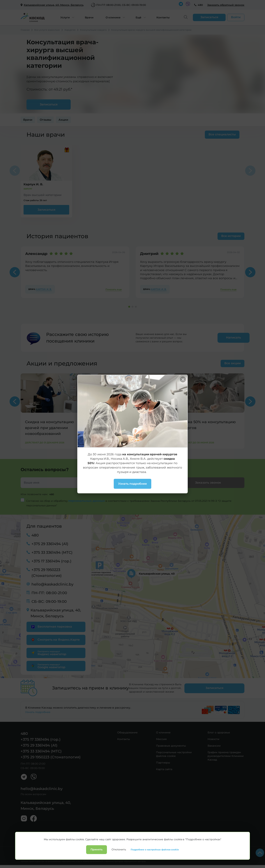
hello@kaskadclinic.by (52, 584)
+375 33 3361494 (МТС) (52, 552)
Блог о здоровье (219, 732)
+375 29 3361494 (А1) (50, 544)
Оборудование (127, 732)
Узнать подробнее (38, 712)
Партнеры (163, 762)
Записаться (46, 210)
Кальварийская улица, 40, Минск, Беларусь (56, 613)
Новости (213, 739)
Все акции (232, 363)
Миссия (161, 739)
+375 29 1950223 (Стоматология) (47, 572)
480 (200, 5)
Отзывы (45, 120)
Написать (223, 337)
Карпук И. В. (44, 289)
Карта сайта (164, 769)
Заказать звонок (208, 483)
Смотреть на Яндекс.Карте (55, 639)
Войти (236, 17)
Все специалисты (221, 134)
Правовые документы (171, 745)
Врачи (89, 17)
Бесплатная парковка (51, 626)
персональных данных (87, 501)
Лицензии (68, 851)
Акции (63, 120)
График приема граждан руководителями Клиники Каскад (226, 756)
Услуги (65, 17)
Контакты (163, 17)
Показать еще (114, 289)
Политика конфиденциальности (39, 851)
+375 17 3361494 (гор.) (51, 561)
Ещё (138, 17)
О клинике (113, 17)
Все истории (231, 236)
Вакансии (214, 745)
